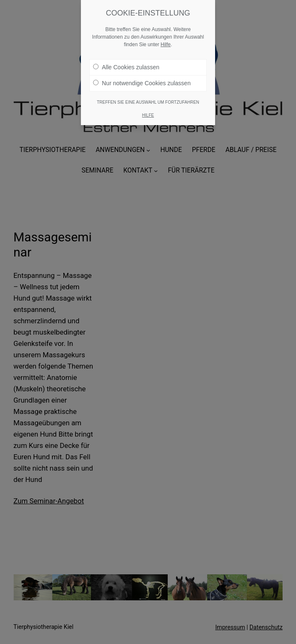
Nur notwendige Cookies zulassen (142, 83)
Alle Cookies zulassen (126, 67)
